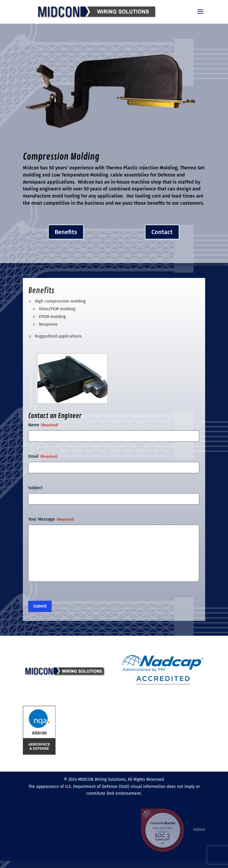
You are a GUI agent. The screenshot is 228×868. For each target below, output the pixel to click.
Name (43, 425)
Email (43, 457)
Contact (162, 232)
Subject (35, 488)
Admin (199, 830)
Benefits (66, 232)
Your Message (51, 519)
